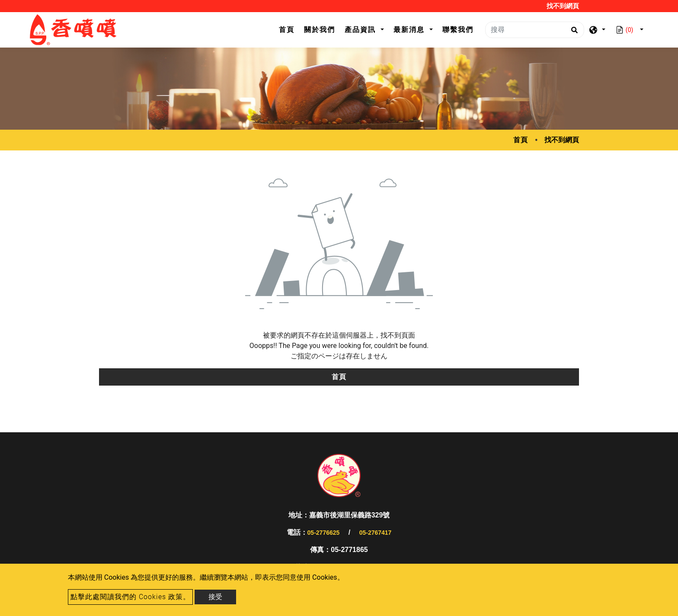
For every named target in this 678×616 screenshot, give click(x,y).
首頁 (289, 29)
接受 (215, 597)
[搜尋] (535, 30)
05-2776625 (324, 533)
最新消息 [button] (410, 30)
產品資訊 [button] (361, 30)
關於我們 (320, 30)
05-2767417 (376, 533)
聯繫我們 (458, 30)
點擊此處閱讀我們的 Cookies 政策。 (130, 597)
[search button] (573, 33)
